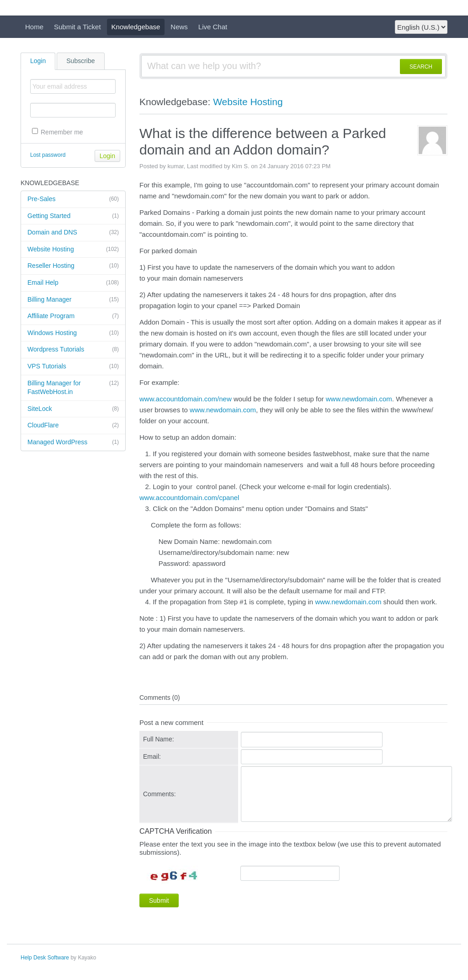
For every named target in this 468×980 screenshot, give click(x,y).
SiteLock (73, 409)
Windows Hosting (73, 333)
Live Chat (213, 27)
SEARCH (421, 67)
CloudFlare (73, 426)
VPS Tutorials (73, 367)
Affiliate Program (73, 316)
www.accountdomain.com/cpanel (189, 498)
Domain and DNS (73, 233)
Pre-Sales (73, 199)
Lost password (48, 155)
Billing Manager (73, 300)
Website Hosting (73, 250)
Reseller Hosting (73, 266)
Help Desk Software (45, 958)
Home (34, 27)
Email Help (73, 283)
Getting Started (73, 216)
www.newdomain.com (359, 399)
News (179, 27)
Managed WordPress (73, 442)
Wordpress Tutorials (73, 350)
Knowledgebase (136, 27)
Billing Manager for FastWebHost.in (73, 387)
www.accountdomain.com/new (186, 399)
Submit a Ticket (77, 27)
